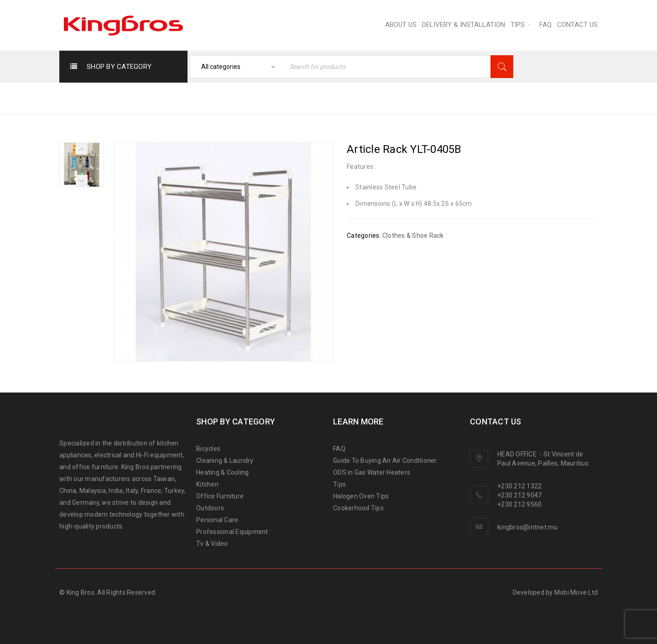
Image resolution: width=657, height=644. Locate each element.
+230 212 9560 (519, 504)
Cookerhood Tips (358, 508)
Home (304, 98)
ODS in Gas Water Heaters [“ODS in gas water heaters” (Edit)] (372, 472)
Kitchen (207, 484)
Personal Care (217, 520)
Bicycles (208, 449)
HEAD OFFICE (518, 454)
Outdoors (210, 508)
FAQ (339, 449)
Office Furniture (220, 496)
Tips (339, 484)
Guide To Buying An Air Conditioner (385, 461)
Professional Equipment (232, 532)
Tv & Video (212, 544)
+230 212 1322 (519, 486)
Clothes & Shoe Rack (462, 98)
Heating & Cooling (222, 472)
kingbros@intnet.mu (528, 527)
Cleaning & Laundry (225, 461)
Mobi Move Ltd (576, 592)
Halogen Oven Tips (361, 496)
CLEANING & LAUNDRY (370, 98)
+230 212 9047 (519, 495)
